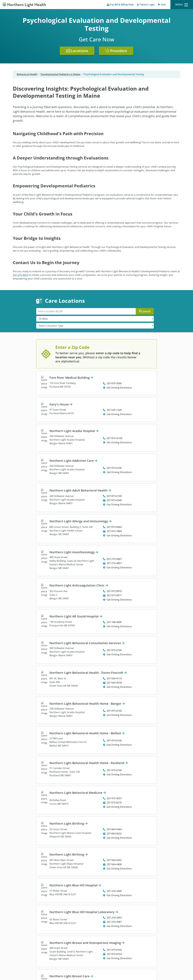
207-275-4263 (20, 275)
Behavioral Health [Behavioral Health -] (27, 74)
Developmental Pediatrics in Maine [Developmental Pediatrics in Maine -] (60, 74)
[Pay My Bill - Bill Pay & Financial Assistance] (120, 5)
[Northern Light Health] (24, 4)
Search (145, 311)
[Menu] (182, 5)
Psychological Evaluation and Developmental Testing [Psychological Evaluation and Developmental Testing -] (114, 74)
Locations (77, 51)
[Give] (162, 5)
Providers (116, 51)
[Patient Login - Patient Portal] (146, 5)
